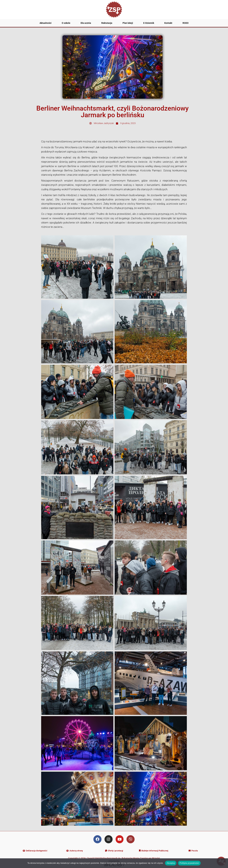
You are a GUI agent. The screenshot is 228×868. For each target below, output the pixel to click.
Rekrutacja (107, 23)
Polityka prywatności (189, 863)
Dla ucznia (86, 23)
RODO (186, 23)
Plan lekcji (128, 23)
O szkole (66, 23)
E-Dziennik (149, 23)
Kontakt (168, 23)
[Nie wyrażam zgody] (224, 863)
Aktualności (46, 23)
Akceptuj (171, 863)
